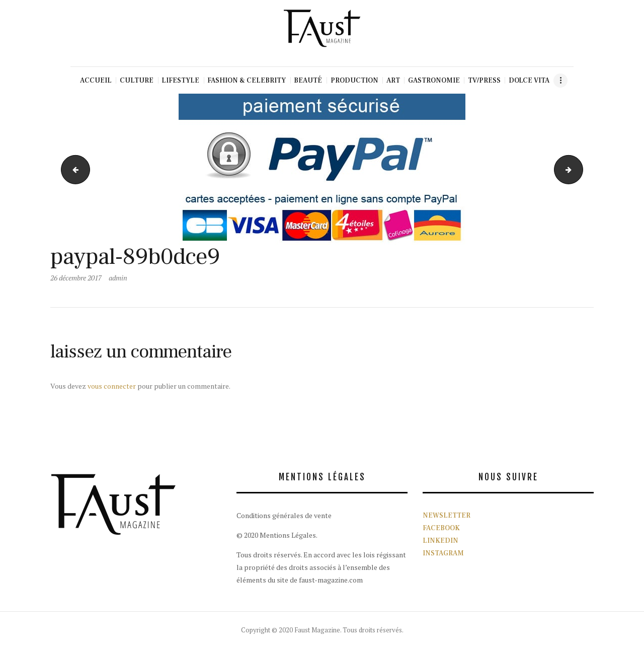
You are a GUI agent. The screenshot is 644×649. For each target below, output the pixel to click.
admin (118, 278)
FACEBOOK (441, 528)
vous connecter (112, 386)
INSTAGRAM (443, 553)
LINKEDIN (440, 541)
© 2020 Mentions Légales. (277, 535)
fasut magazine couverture (72, 169)
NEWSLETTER (447, 516)
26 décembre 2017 (76, 278)
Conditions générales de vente (284, 515)
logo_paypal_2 (579, 169)
